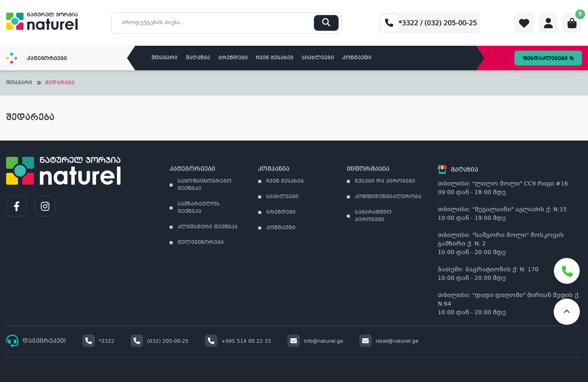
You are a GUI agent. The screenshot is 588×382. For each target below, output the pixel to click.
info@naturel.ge (315, 342)
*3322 (98, 342)
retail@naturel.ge (389, 342)
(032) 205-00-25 (160, 342)
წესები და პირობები (385, 181)
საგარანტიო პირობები (373, 216)
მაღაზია (198, 58)
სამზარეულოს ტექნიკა (199, 208)
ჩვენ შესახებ (275, 58)
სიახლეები (318, 58)
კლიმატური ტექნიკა (208, 227)
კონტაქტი (357, 58)
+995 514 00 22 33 (238, 342)
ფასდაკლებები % (548, 59)
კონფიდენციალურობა (388, 197)
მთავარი (165, 58)
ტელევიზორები (201, 243)
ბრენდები (233, 58)
